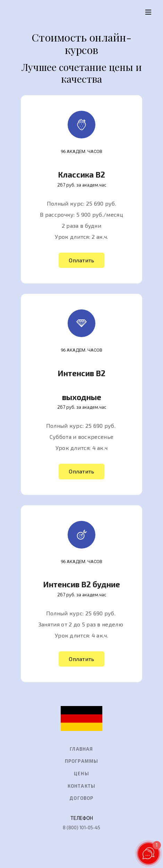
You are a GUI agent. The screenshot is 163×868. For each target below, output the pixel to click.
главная (81, 749)
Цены (81, 774)
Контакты (82, 786)
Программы (82, 761)
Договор (81, 798)
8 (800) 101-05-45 (81, 828)
